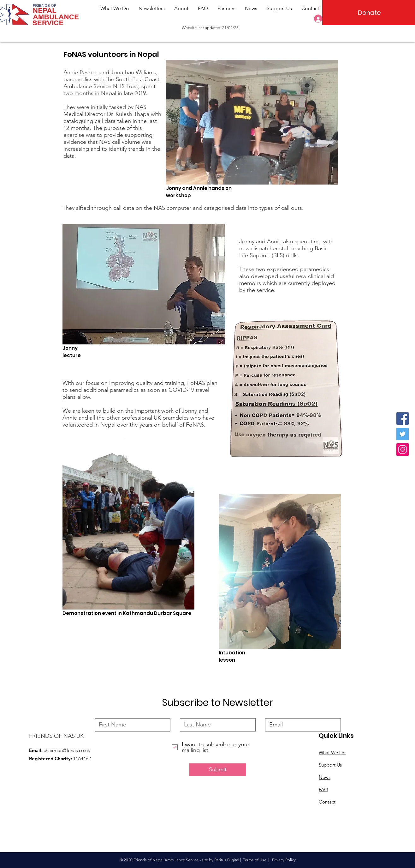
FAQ (323, 789)
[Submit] (218, 770)
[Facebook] (403, 419)
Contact (327, 802)
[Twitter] (403, 434)
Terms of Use (255, 860)
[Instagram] (403, 449)
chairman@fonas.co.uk (67, 750)
